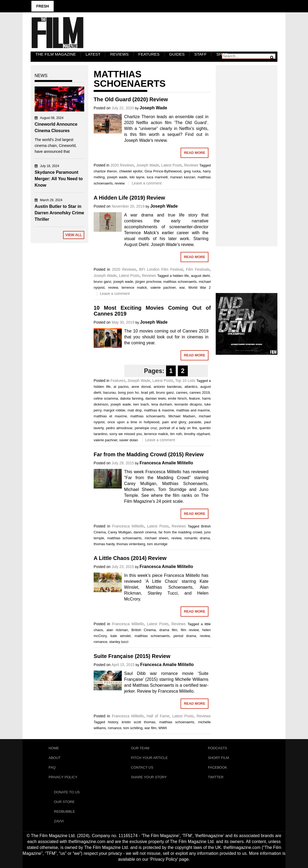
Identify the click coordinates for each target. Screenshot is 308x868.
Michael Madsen (182, 416)
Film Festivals (198, 269)
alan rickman (117, 630)
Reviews (119, 54)
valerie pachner (163, 287)
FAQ (52, 767)
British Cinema (144, 630)
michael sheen (156, 538)
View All (74, 235)
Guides (177, 54)
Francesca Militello (128, 526)
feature (194, 398)
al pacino (121, 387)
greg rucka (192, 171)
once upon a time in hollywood (133, 422)
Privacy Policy (63, 777)
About (55, 758)
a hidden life (179, 276)
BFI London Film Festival (161, 269)
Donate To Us (67, 792)
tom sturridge (157, 544)
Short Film (218, 758)
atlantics (191, 387)
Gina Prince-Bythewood (163, 171)
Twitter (216, 777)
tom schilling (133, 728)
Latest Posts (172, 165)
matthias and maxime (193, 410)
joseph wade (117, 177)
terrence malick (134, 287)
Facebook (218, 767)
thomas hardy (104, 544)
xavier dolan (129, 440)
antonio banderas (168, 387)
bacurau (110, 393)
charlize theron (105, 171)
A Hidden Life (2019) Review (129, 198)
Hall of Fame (158, 716)
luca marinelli (157, 177)
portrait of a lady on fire (178, 428)
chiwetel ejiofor (131, 171)
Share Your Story (149, 777)
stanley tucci (119, 642)
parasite (195, 422)
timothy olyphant (197, 434)
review (120, 183)
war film (150, 728)
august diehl (200, 276)
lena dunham (162, 404)
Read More (194, 153)
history (113, 722)
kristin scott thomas (139, 722)
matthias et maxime (110, 416)
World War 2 (200, 287)
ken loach (141, 404)
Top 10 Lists (185, 381)
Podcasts (218, 748)
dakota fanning (132, 398)
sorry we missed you (126, 434)
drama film (168, 630)
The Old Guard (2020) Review (131, 99)
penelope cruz (146, 428)
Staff (200, 54)
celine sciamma (106, 398)
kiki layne (137, 177)
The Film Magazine (56, 54)
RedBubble (65, 811)
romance (100, 642)
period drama (185, 636)
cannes (182, 393)
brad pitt (148, 393)
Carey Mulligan (120, 532)
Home (54, 748)
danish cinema (145, 532)
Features (149, 54)
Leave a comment (147, 183)
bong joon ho (128, 393)
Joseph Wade (153, 108)
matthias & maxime (159, 410)
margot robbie (114, 410)
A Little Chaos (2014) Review (130, 558)
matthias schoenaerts (180, 282)
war (182, 287)
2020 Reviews (122, 165)
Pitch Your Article (149, 758)
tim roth (176, 434)
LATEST (93, 54)
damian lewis (156, 398)
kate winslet (121, 636)
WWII (163, 728)
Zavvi (59, 821)
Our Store (64, 802)
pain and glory (174, 422)
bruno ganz (102, 282)
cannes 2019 (200, 393)
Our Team (140, 748)
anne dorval (141, 387)
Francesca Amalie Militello (166, 463)
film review (190, 630)
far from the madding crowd (180, 532)
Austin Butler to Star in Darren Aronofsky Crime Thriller (59, 213)
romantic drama (197, 538)
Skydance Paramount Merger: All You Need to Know (59, 179)
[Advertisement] (247, 150)
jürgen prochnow (148, 282)
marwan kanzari (183, 177)
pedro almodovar (119, 428)
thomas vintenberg (131, 544)
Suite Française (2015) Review (132, 656)
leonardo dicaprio (188, 404)
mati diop (135, 410)
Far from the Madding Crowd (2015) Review (149, 454)
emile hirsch (177, 398)
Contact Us (142, 767)
